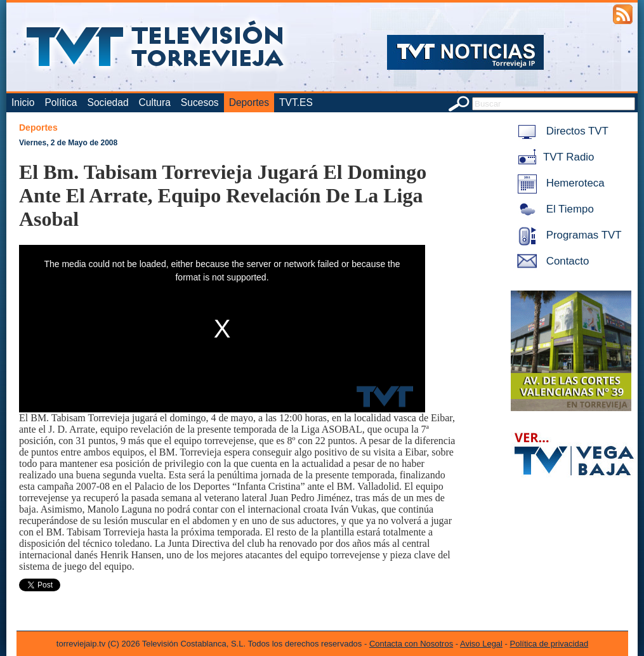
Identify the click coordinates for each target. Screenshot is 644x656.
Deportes (249, 102)
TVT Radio (553, 157)
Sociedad (108, 102)
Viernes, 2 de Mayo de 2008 (68, 143)
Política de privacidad (549, 644)
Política (61, 102)
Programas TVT (567, 235)
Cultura (155, 102)
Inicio (23, 102)
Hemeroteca (559, 183)
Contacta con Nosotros (411, 644)
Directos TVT (561, 131)
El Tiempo (553, 209)
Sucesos (200, 102)
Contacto (551, 261)
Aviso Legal (481, 644)
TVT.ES (296, 102)
